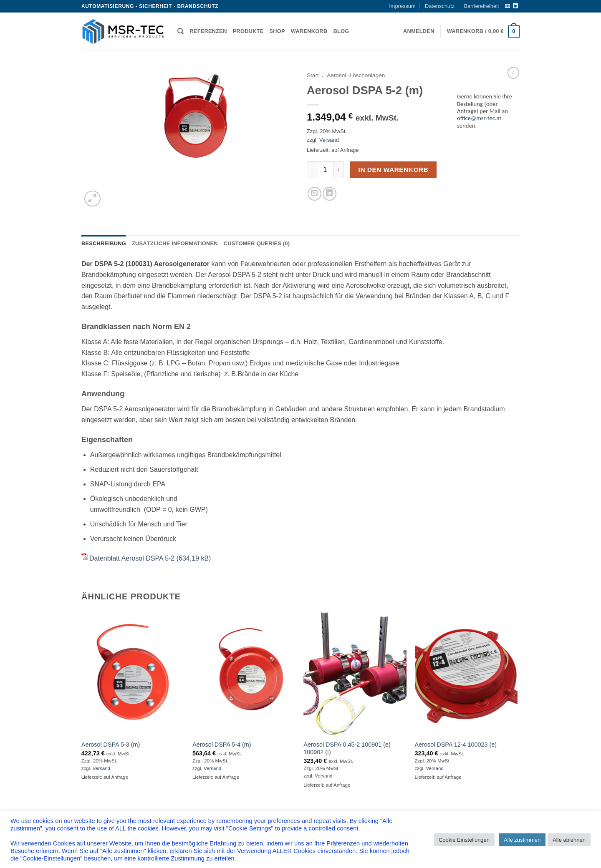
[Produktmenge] (325, 170)
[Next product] (513, 73)
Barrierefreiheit (481, 6)
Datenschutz (440, 6)
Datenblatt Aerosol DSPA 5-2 (132, 558)
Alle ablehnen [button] (569, 840)
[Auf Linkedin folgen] (515, 6)
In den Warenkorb (394, 170)
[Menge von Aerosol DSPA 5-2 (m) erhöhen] (338, 170)
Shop (277, 31)
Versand (329, 140)
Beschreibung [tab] (104, 243)
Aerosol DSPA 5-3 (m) (111, 745)
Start (313, 75)
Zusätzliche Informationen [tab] (175, 243)
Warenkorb (309, 31)
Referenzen (208, 31)
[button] (419, 31)
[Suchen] (181, 31)
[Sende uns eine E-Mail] (508, 6)
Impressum (402, 6)
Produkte (248, 31)
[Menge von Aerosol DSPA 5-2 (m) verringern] (312, 170)
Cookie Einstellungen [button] (464, 840)
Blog (341, 31)
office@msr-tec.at (479, 118)
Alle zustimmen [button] (522, 840)
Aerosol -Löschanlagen (356, 75)
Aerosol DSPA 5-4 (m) (222, 745)
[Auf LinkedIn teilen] (330, 194)
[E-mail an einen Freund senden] (314, 194)
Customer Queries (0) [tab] (257, 243)
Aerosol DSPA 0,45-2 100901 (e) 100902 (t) (347, 748)
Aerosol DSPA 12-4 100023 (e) (456, 745)
